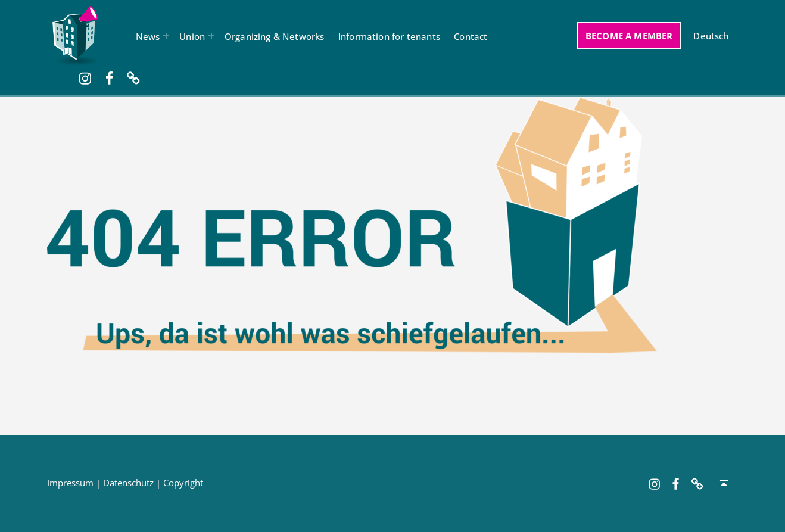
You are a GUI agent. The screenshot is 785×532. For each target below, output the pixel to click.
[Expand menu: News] (166, 36)
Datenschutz (128, 483)
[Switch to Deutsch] (711, 35)
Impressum (70, 483)
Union (192, 36)
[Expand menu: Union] (211, 36)
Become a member (629, 36)
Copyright (183, 483)
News (148, 36)
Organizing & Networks (275, 36)
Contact (471, 36)
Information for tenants (389, 36)
